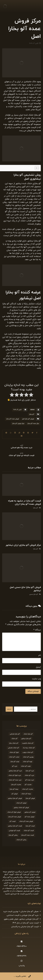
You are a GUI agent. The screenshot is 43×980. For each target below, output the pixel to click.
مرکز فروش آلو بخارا (18, 423)
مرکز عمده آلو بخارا (33, 423)
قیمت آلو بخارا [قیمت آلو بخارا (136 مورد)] (30, 826)
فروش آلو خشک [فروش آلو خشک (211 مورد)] (21, 803)
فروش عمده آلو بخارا (13, 419)
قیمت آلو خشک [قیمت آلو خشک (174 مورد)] (29, 831)
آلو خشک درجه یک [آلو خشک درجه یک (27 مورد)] (29, 748)
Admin (32, 410)
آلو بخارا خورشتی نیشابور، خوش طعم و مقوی (21, 919)
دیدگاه (37, 630)
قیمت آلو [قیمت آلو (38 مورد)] (13, 821)
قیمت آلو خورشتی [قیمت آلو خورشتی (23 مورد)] (14, 831)
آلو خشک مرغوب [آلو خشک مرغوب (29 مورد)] (28, 752)
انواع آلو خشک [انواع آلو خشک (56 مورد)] (14, 752)
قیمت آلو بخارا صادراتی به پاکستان (25, 927)
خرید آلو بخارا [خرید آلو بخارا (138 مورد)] (30, 771)
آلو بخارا (32, 414)
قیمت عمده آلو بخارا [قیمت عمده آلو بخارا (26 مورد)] (28, 835)
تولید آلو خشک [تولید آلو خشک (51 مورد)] (26, 766)
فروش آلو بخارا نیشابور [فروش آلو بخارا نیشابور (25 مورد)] (15, 798)
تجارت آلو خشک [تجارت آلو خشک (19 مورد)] (14, 757)
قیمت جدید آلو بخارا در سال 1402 (26, 923)
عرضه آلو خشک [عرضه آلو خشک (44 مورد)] (26, 794)
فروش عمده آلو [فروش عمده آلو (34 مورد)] (30, 817)
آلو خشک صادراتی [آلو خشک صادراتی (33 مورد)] (14, 748)
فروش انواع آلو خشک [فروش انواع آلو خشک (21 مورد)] (14, 812)
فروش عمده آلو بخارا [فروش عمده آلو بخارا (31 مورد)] (15, 817)
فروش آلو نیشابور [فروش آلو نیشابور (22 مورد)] (30, 812)
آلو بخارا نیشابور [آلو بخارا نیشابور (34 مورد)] (26, 739)
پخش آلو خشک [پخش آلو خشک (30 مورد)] (21, 840)
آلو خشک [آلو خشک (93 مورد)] (14, 739)
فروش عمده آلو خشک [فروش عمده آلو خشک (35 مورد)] (26, 821)
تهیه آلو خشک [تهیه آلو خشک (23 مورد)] (28, 762)
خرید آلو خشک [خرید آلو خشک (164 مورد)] (29, 775)
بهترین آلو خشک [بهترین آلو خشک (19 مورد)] (28, 757)
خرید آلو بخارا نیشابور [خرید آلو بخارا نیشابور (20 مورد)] (15, 771)
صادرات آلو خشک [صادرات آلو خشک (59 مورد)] (28, 789)
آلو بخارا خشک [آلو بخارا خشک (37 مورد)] (28, 734)
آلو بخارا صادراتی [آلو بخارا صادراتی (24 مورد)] (15, 734)
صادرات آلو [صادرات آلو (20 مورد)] (28, 785)
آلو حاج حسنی (34, 594)
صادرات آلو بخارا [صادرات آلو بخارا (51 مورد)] (16, 785)
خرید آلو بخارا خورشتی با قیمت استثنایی (23, 915)
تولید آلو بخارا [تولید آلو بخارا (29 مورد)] (15, 762)
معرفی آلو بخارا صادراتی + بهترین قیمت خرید (21, 911)
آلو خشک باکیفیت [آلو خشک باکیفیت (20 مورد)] (28, 743)
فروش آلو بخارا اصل (28, 419)
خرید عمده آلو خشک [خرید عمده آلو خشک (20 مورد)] (15, 780)
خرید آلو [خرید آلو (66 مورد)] (15, 766)
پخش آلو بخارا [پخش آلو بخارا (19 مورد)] (13, 835)
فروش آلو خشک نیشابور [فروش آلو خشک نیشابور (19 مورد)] (21, 808)
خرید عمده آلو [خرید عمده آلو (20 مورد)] (30, 780)
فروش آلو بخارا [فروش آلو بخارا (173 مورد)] (30, 798)
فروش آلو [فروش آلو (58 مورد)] (15, 794)
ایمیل (38, 667)
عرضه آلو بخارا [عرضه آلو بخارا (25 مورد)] (14, 789)
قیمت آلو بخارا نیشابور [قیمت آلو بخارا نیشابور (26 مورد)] (15, 826)
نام (40, 655)
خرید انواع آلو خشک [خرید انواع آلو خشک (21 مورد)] (15, 775)
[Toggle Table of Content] (36, 168)
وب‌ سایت (36, 679)
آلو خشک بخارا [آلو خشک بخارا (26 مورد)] (14, 743)
